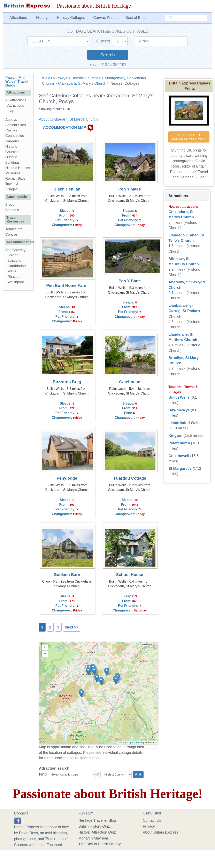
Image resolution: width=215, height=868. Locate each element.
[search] (186, 18)
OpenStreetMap (137, 743)
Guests (104, 41)
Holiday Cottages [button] (72, 18)
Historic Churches (86, 78)
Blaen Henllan (67, 189)
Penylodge (67, 478)
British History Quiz (94, 826)
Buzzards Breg (67, 382)
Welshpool (16, 282)
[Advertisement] (20, 357)
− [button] (45, 654)
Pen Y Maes (130, 189)
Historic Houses (18, 168)
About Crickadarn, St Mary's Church (68, 119)
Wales (47, 78)
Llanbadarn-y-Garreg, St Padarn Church (184, 311)
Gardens (12, 141)
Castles (11, 130)
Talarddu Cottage (130, 478)
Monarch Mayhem (93, 838)
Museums (13, 173)
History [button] (43, 18)
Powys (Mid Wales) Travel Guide (17, 82)
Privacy (149, 826)
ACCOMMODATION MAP (65, 128)
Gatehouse (130, 382)
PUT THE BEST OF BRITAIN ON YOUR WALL (189, 137)
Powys (62, 78)
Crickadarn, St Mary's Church (82, 83)
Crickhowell (179, 456)
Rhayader (15, 277)
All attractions (16, 100)
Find (43, 774)
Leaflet (121, 743)
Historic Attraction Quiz (97, 832)
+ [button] (45, 648)
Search (107, 55)
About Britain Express (160, 832)
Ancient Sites (16, 125)
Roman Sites (15, 179)
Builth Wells (179, 397)
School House (130, 575)
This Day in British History (100, 844)
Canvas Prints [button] (106, 18)
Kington (175, 436)
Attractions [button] (20, 18)
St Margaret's (180, 469)
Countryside (15, 136)
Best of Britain (137, 18)
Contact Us (152, 820)
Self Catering (16, 250)
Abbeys (11, 120)
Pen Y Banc (130, 281)
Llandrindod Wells (184, 423)
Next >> (72, 627)
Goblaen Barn (67, 575)
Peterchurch (179, 443)
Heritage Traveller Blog (97, 820)
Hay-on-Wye (179, 410)
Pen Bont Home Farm (67, 285)
